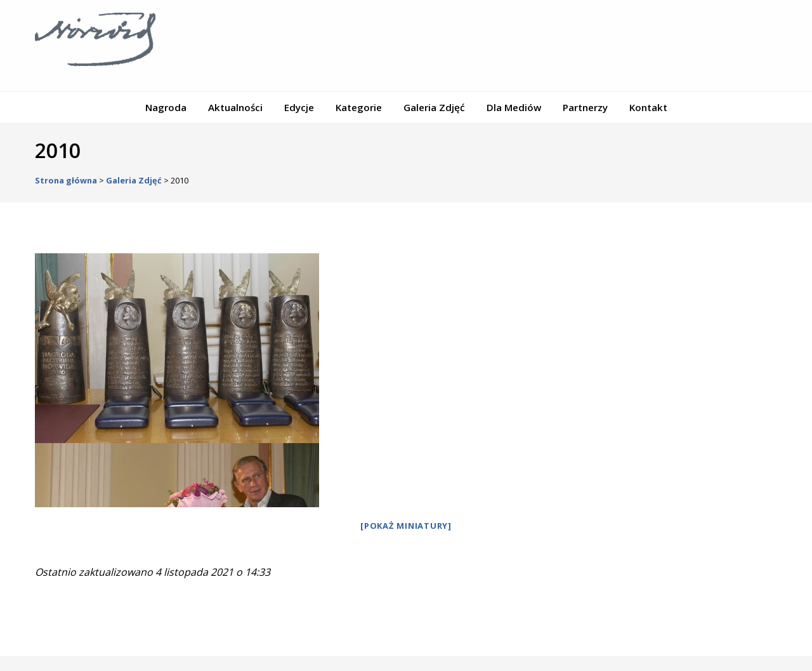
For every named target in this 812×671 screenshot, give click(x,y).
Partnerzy (585, 107)
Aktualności (235, 107)
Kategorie (359, 107)
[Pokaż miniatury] (406, 526)
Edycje (299, 107)
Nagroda (166, 107)
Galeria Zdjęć (434, 107)
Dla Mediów (514, 107)
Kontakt (648, 107)
